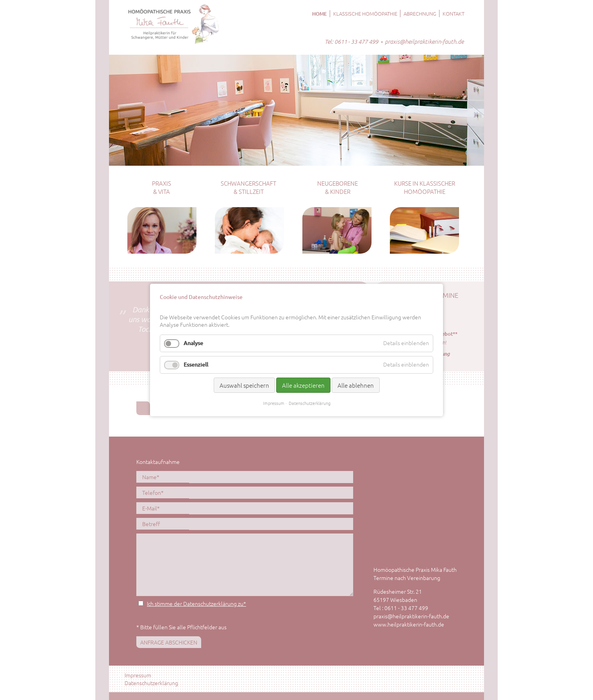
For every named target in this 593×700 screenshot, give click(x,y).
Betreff (151, 524)
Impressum (138, 675)
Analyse (193, 343)
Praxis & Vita (162, 187)
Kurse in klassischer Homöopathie (425, 187)
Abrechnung (420, 13)
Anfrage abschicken (169, 642)
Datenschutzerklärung (151, 683)
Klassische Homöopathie (365, 13)
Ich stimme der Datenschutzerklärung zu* (196, 603)
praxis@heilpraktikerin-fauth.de (424, 41)
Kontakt (454, 13)
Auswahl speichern (244, 385)
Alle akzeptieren (303, 385)
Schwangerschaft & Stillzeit (248, 187)
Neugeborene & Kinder (338, 187)
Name (154, 477)
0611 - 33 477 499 (356, 41)
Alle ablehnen (356, 385)
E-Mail (154, 508)
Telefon (154, 492)
